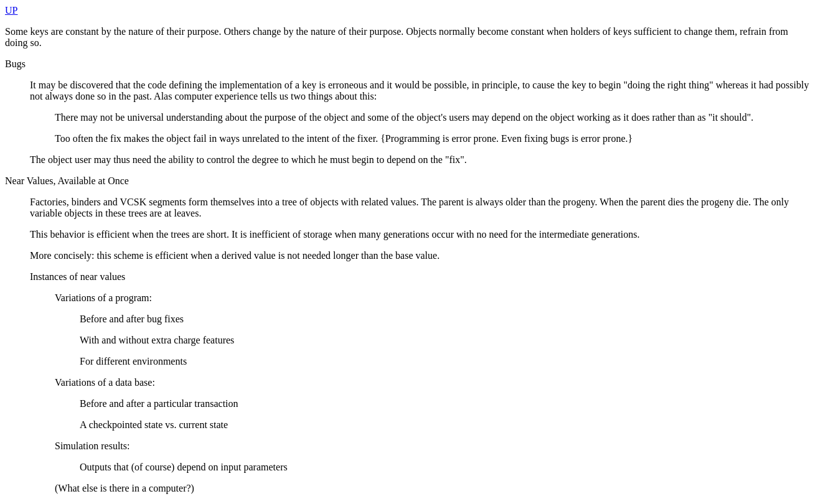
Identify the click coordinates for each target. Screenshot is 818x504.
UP (11, 10)
